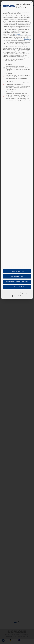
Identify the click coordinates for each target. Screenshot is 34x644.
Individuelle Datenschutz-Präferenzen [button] (17, 286)
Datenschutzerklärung (20, 33)
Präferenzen (6, 292)
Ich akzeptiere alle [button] (17, 275)
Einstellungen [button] (28, 38)
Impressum (28, 292)
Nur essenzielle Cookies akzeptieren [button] (17, 281)
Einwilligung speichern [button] (17, 270)
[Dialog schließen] (31, 2)
